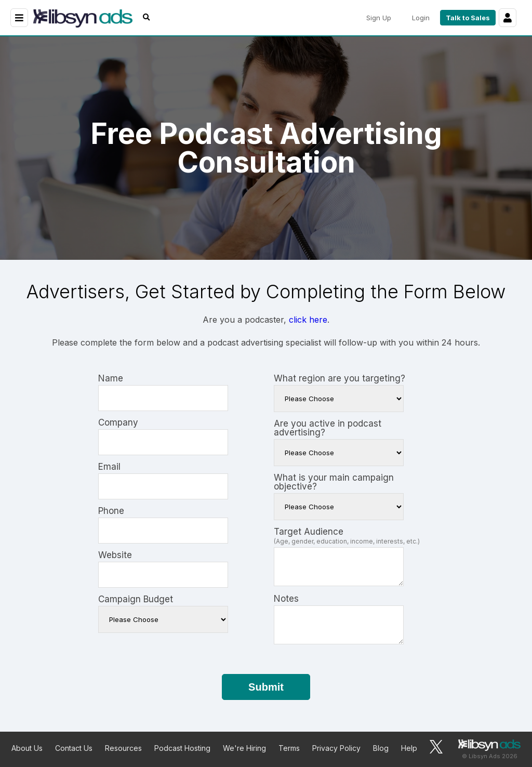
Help (409, 748)
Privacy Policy (336, 748)
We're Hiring (244, 748)
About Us (27, 748)
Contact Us (74, 748)
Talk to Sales (468, 18)
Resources (123, 748)
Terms (289, 748)
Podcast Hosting (182, 748)
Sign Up (379, 18)
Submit (266, 687)
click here (308, 320)
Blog (381, 748)
